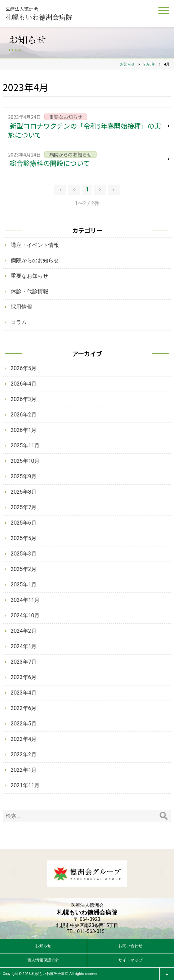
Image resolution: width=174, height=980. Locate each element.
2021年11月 (25, 785)
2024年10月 (25, 615)
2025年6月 (24, 523)
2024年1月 (24, 646)
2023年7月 (24, 662)
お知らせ (43, 946)
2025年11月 (25, 446)
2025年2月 (24, 569)
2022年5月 (24, 724)
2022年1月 (24, 770)
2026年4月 (24, 384)
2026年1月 (24, 430)
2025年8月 (24, 492)
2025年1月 (24, 585)
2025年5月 (24, 538)
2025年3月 (24, 554)
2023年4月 (24, 693)
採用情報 (21, 307)
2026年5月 (24, 368)
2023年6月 (24, 677)
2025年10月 (25, 461)
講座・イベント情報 (35, 245)
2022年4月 (24, 739)
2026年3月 (24, 399)
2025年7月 (24, 507)
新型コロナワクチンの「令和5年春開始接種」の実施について (84, 130)
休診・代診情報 (30, 291)
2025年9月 (24, 476)
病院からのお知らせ (35, 260)
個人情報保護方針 (43, 960)
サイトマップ (130, 960)
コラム (19, 322)
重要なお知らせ (30, 276)
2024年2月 (24, 631)
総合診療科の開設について (50, 163)
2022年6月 (24, 708)
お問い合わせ (130, 946)
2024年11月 (25, 600)
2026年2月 (24, 415)
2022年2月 (24, 754)
